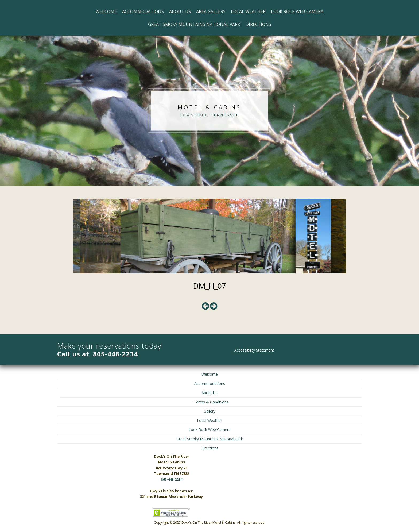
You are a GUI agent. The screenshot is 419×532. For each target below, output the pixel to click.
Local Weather (248, 11)
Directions (258, 24)
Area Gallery (211, 11)
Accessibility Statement (254, 350)
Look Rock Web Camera (297, 11)
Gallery (210, 411)
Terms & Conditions (211, 402)
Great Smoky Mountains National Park (194, 24)
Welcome (106, 11)
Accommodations (143, 11)
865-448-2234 (115, 354)
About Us (180, 11)
